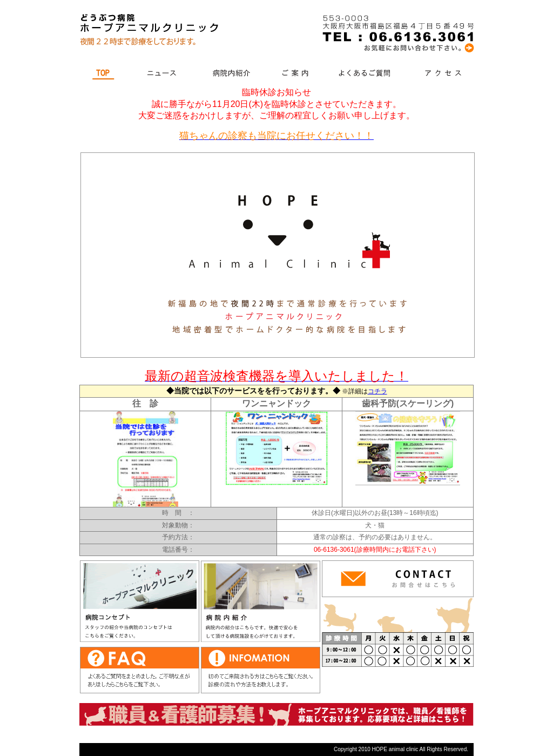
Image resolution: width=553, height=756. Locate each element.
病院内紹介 (232, 74)
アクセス (443, 74)
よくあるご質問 (367, 74)
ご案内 (297, 74)
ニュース (163, 74)
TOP (104, 74)
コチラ (377, 391)
